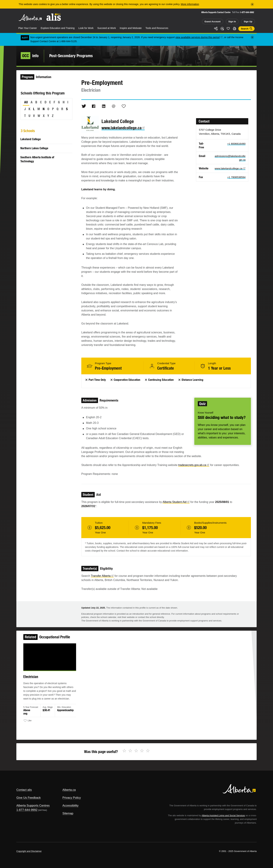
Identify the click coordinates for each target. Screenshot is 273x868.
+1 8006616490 (236, 144)
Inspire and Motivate (131, 28)
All (26, 102)
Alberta (30, 18)
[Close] (252, 4)
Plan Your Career (28, 28)
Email (114, 106)
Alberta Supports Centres (33, 806)
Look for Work (86, 28)
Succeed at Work (107, 28)
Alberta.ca (69, 790)
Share (216, 29)
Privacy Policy (72, 798)
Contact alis (24, 790)
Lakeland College (31, 139)
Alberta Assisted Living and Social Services (223, 815)
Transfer (102, 576)
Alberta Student (176, 502)
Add (222, 29)
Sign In (232, 22)
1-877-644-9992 (247, 12)
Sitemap (68, 813)
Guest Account (213, 22)
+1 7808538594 (236, 177)
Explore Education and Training (58, 28)
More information (190, 4)
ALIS (54, 17)
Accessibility (71, 806)
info (30, 56)
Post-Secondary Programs (71, 56)
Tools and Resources (157, 28)
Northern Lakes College (34, 148)
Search (245, 29)
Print (235, 29)
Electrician (37, 679)
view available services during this (199, 37)
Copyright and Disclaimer (29, 851)
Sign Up (248, 22)
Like (228, 28)
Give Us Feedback (29, 798)
